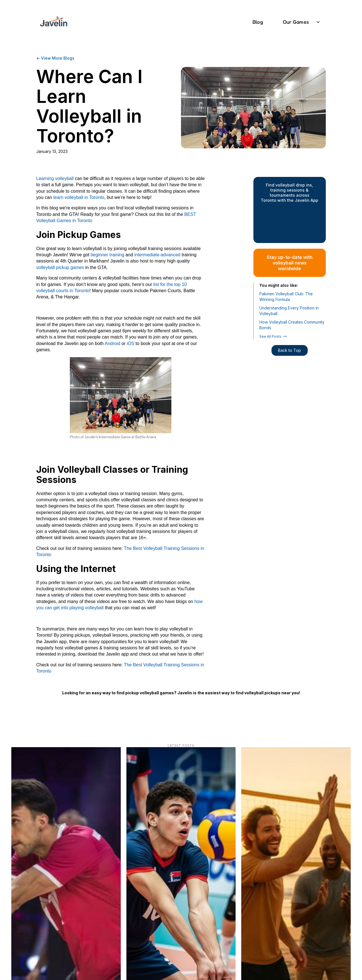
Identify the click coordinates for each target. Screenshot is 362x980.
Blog (258, 22)
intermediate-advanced (157, 255)
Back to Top (289, 350)
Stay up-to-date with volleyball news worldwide (290, 263)
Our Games (296, 22)
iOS (131, 343)
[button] (299, 22)
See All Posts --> (273, 336)
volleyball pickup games (60, 267)
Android (112, 343)
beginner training (107, 255)
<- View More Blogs (55, 58)
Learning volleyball (55, 178)
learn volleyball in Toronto (79, 197)
